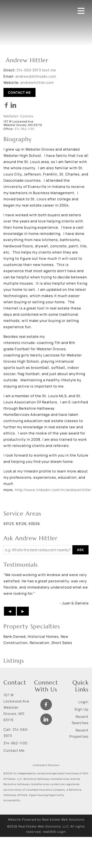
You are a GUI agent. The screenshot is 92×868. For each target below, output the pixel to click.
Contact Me (19, 92)
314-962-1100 (15, 743)
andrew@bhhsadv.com (36, 76)
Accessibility (12, 800)
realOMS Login (54, 832)
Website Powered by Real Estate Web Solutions (46, 819)
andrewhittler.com (37, 83)
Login (83, 702)
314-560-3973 (29, 70)
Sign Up (82, 709)
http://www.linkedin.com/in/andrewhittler (53, 490)
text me (49, 70)
